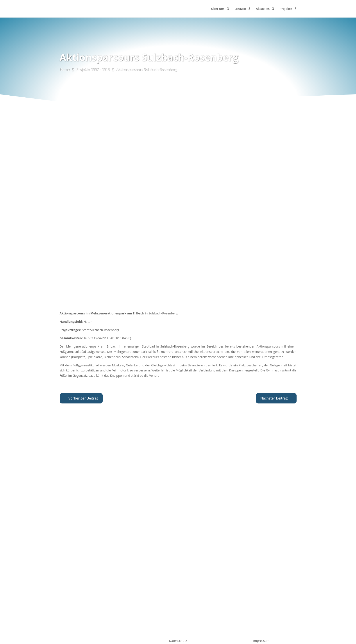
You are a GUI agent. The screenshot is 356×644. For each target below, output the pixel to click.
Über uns (218, 9)
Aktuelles (263, 9)
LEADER (240, 9)
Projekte (286, 9)
